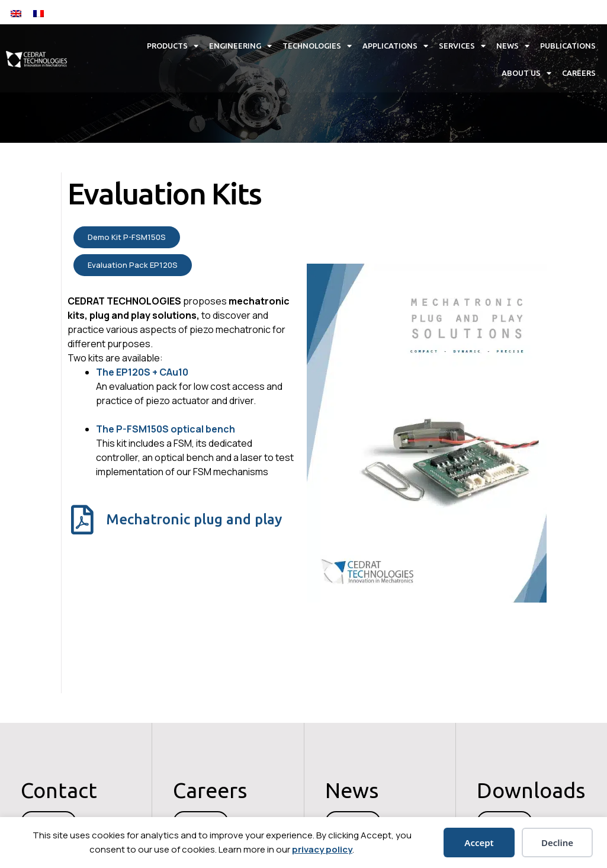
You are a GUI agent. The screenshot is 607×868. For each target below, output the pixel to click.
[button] (506, 13)
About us (526, 73)
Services (462, 46)
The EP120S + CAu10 (142, 372)
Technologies (317, 46)
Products (173, 46)
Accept (479, 843)
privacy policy (322, 849)
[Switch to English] (16, 13)
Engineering (240, 46)
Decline (557, 843)
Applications (395, 46)
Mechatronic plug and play (194, 519)
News (513, 46)
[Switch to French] (38, 13)
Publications (568, 46)
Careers (579, 73)
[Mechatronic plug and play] (82, 520)
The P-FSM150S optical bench (166, 429)
